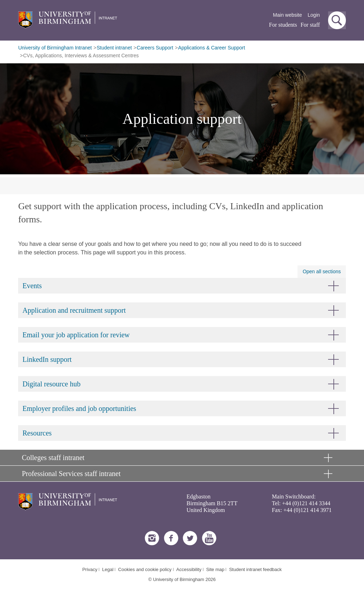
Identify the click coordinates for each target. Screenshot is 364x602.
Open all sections (322, 271)
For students (283, 25)
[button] (337, 20)
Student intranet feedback (255, 569)
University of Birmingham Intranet (55, 48)
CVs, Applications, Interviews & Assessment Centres (81, 56)
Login (314, 15)
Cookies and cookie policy (145, 569)
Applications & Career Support (212, 48)
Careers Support (155, 48)
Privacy (90, 569)
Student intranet (114, 48)
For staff (310, 25)
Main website (288, 15)
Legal (108, 569)
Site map (215, 569)
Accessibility (189, 569)
